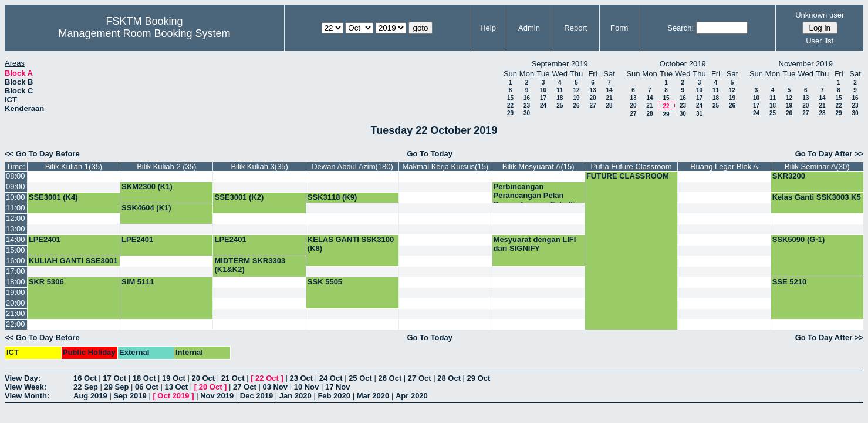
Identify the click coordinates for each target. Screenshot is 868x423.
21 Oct (233, 378)
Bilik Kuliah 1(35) (74, 167)
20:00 (16, 303)
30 (527, 113)
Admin (529, 28)
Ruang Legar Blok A (724, 167)
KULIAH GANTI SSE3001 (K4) (73, 265)
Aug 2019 (90, 396)
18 (560, 98)
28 (609, 105)
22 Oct (267, 378)
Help (488, 28)
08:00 (16, 176)
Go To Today (430, 154)
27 (592, 105)
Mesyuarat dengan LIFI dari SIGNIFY (535, 244)
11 (560, 90)
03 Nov (275, 387)
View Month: (27, 396)
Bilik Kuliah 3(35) (259, 167)
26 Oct (390, 378)
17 (543, 98)
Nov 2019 (217, 396)
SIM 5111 (138, 282)
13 (592, 90)
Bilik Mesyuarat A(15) (538, 167)
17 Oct (114, 378)
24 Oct (331, 378)
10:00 (16, 197)
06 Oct (147, 387)
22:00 (16, 324)
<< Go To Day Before (42, 154)
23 (527, 105)
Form (619, 28)
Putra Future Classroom (631, 167)
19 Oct (174, 378)
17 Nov (338, 387)
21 (609, 98)
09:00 (16, 187)
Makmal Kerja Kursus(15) (446, 167)
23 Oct (301, 378)
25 (560, 105)
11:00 (16, 208)
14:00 (16, 239)
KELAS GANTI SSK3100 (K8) (351, 244)
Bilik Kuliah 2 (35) (166, 167)
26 (576, 105)
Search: (680, 28)
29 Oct (479, 378)
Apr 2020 (412, 396)
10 (543, 90)
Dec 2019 (256, 396)
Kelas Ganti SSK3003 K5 (817, 197)
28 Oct (449, 378)
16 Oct (85, 378)
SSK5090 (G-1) (799, 239)
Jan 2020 (295, 396)
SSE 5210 (790, 282)
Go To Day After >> (829, 154)
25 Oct (360, 378)
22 (510, 105)
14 (609, 90)
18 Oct (144, 378)
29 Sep (117, 387)
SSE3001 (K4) (53, 197)
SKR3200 (789, 176)
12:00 (16, 218)
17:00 (16, 271)
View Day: (23, 378)
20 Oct (203, 378)
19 (576, 98)
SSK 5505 (325, 282)
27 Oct (420, 378)
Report (575, 28)
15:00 (16, 250)
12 (576, 90)
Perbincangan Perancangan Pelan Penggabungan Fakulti (534, 195)
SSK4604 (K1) (146, 208)
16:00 (16, 261)
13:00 (16, 229)
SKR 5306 (46, 282)
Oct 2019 (173, 396)
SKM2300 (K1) (147, 187)
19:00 (16, 292)
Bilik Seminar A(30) (817, 167)
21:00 (16, 313)
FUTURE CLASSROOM (628, 176)
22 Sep (86, 387)
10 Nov (307, 387)
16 (527, 98)
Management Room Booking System (144, 33)
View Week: (26, 387)
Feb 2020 (334, 396)
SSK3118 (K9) (332, 197)
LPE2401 (45, 239)
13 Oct (176, 387)
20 (592, 98)
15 (510, 98)
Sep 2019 (130, 396)
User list (820, 41)
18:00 (16, 282)
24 (543, 105)
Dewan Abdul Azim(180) (352, 167)
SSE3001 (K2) (239, 197)
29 (510, 113)
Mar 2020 (373, 396)
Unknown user (820, 15)
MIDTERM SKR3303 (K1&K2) (250, 265)
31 (699, 114)
